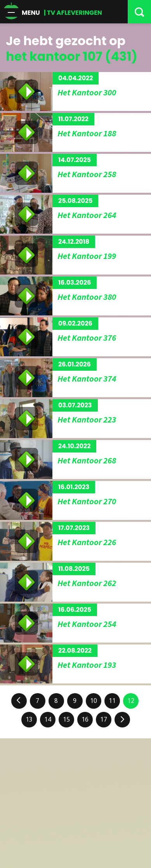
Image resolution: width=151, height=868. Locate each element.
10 (94, 701)
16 (85, 719)
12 (131, 701)
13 (29, 719)
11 (112, 701)
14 (48, 719)
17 (104, 719)
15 (66, 719)
